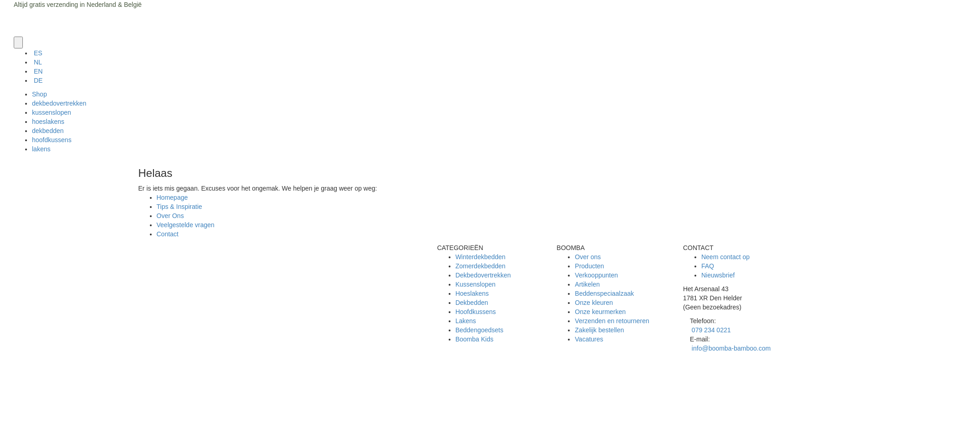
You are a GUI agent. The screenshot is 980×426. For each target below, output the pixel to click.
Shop (40, 94)
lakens (41, 149)
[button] (18, 43)
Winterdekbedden (481, 257)
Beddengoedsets (479, 330)
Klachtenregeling (180, 399)
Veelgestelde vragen (186, 225)
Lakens (466, 321)
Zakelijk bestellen (599, 330)
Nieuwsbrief (718, 275)
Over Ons (170, 216)
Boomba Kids (474, 339)
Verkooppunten (596, 275)
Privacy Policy (177, 389)
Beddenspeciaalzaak (604, 293)
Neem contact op (726, 257)
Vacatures (589, 339)
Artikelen (587, 284)
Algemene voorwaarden (191, 380)
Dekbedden (472, 303)
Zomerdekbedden (481, 266)
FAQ (708, 266)
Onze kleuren (594, 303)
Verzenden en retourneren (612, 321)
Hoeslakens (472, 293)
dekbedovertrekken (59, 103)
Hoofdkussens (476, 312)
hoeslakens (48, 122)
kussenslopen (52, 112)
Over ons (588, 257)
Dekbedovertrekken (483, 275)
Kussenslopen (476, 284)
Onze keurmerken (600, 312)
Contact (168, 234)
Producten (589, 266)
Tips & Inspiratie (180, 207)
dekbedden (48, 131)
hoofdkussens (52, 140)
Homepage (172, 197)
